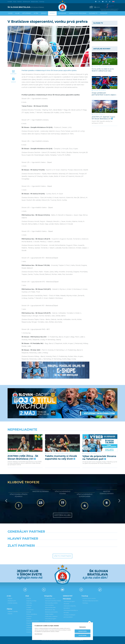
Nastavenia (83, 627)
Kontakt (29, 612)
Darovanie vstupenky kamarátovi (70, 607)
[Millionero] (77, 543)
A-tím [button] (36, 13)
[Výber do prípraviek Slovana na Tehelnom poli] (100, 440)
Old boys (29, 605)
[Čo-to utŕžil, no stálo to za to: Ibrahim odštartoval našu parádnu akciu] (105, 59)
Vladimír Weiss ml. (65, 448)
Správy (52, 13)
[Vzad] (6, 501)
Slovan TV (103, 114)
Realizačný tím (12, 601)
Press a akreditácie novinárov (32, 615)
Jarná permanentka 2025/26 (53, 601)
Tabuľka (10, 614)
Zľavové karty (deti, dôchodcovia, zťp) (50, 609)
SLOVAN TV (93, 13)
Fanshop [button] (104, 13)
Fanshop (42, 2)
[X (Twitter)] (99, 2)
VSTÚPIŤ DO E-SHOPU (89, 599)
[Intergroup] (48, 550)
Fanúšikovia (103, 90)
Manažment (30, 610)
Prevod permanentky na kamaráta (71, 611)
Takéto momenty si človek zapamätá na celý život (61, 452)
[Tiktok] (110, 2)
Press (15, 2)
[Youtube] (103, 2)
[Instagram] (106, 2)
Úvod (10, 13)
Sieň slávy (29, 603)
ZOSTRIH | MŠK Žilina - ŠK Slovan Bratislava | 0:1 (23, 452)
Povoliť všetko (83, 635)
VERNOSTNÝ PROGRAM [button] (78, 13)
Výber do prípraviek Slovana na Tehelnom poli (99, 452)
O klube (29, 607)
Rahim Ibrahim (108, 66)
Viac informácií (38, 634)
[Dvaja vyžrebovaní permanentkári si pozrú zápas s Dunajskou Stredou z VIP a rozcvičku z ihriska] (105, 83)
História (29, 599)
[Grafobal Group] (77, 550)
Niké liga (102, 66)
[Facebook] (96, 2)
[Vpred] (119, 501)
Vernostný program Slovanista (51, 620)
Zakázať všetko (83, 631)
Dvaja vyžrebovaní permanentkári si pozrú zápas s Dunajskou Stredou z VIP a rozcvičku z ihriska (104, 94)
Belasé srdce (35, 2)
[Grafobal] (48, 543)
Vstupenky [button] (27, 13)
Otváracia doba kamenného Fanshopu (90, 602)
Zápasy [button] (44, 13)
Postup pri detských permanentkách (69, 616)
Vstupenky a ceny (50, 599)
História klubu (63, 515)
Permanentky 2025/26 (51, 603)
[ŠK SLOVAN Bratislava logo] (62, 6)
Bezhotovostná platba (51, 612)
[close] (89, 622)
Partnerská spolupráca (33, 621)
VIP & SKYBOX (49, 605)
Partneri (29, 619)
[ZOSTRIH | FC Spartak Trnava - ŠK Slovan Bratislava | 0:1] (105, 106)
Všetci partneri (62, 556)
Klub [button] (17, 13)
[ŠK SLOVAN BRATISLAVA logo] (34, 7)
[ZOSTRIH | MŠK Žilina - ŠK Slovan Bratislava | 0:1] (25, 440)
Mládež (94, 448)
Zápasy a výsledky (13, 611)
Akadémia (62, 13)
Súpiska (10, 599)
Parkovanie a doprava (51, 616)
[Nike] (62, 536)
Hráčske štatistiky (12, 603)
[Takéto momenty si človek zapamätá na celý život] (62, 440)
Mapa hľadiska (49, 614)
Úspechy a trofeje (31, 601)
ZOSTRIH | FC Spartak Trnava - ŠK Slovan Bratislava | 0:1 (104, 118)
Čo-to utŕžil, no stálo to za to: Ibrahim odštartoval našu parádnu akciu (103, 70)
